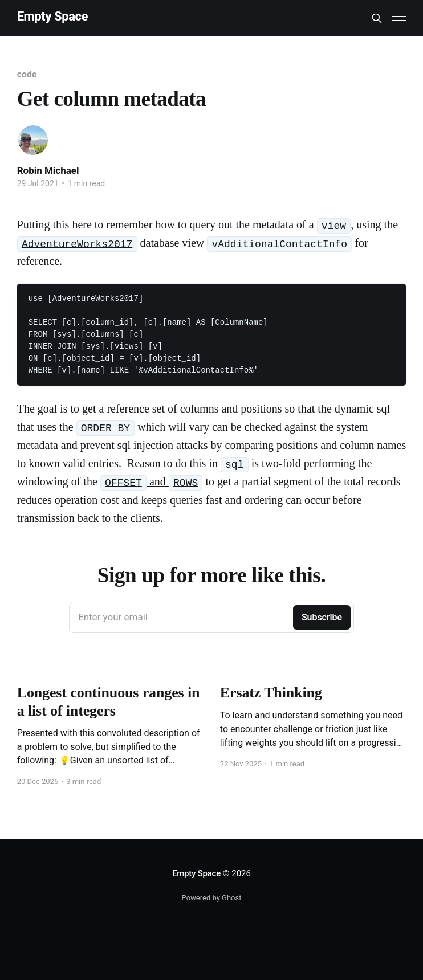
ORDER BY (105, 428)
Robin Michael (48, 170)
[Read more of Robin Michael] (33, 140)
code (27, 74)
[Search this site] (377, 18)
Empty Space (52, 17)
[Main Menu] (399, 18)
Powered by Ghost (212, 898)
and (152, 481)
